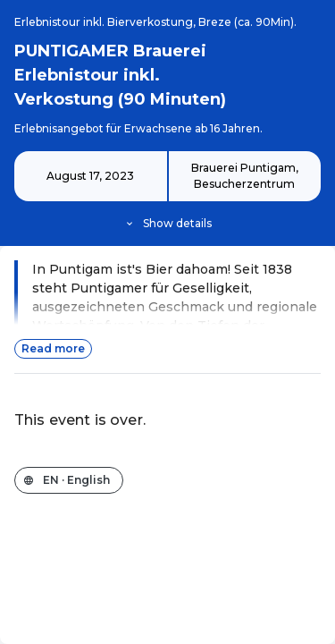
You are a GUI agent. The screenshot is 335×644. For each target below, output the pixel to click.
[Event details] (167, 191)
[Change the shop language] (69, 480)
